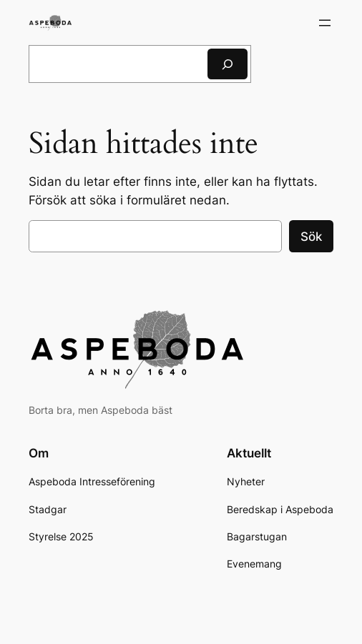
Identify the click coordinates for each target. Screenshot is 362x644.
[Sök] (228, 64)
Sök (311, 237)
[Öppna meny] (325, 23)
